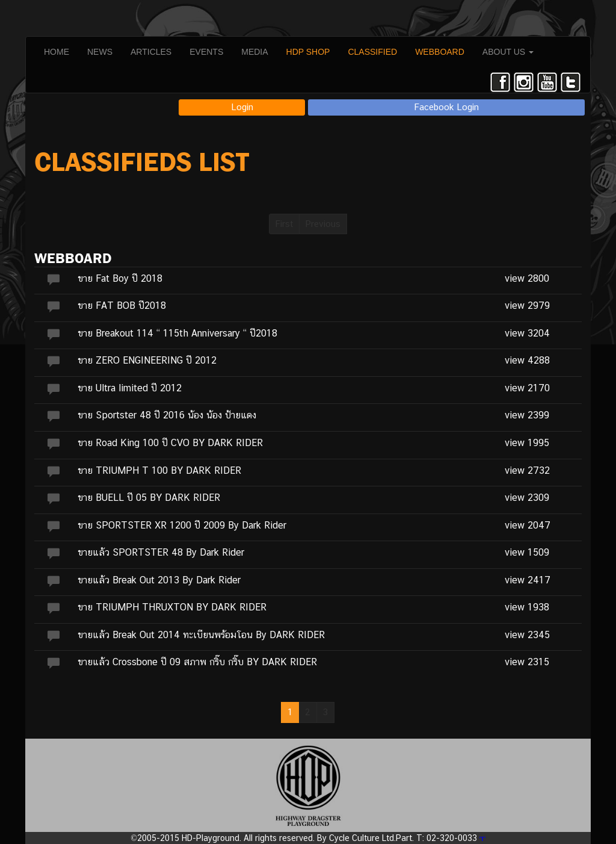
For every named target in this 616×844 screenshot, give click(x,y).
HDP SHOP (308, 52)
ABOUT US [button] (508, 52)
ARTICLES (151, 52)
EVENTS (206, 52)
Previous (323, 224)
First (284, 224)
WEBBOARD (440, 52)
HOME (57, 52)
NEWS (100, 52)
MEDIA (254, 52)
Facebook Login (447, 107)
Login (242, 107)
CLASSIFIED (372, 52)
